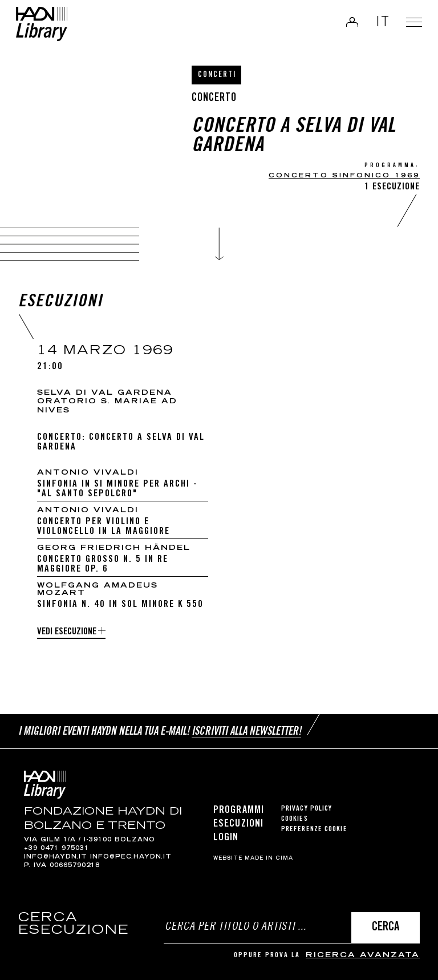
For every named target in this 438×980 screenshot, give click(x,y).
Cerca (386, 928)
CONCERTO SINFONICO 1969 (344, 176)
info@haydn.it (56, 857)
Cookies (295, 819)
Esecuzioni (238, 824)
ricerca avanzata (363, 956)
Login (345, 25)
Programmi (239, 811)
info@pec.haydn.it (131, 857)
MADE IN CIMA (269, 858)
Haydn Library (49, 28)
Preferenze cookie (314, 830)
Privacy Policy (307, 809)
